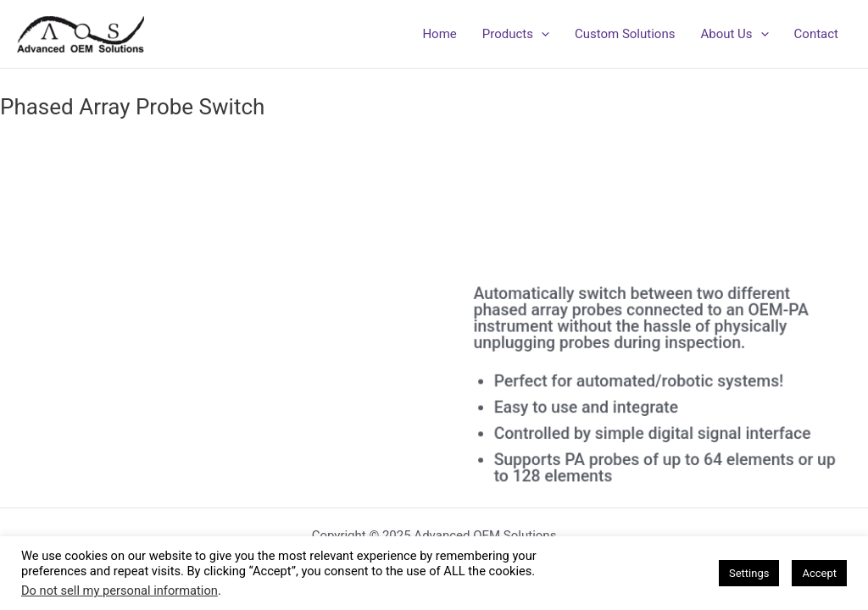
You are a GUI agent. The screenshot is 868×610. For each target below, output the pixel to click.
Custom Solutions (625, 34)
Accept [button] (819, 573)
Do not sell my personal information (120, 591)
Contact (816, 34)
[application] (541, 34)
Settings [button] (749, 573)
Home (439, 34)
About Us (734, 34)
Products (516, 34)
